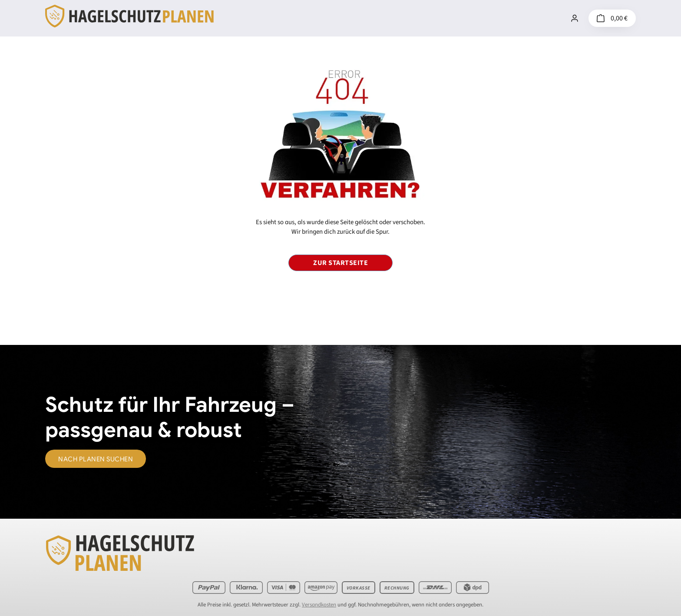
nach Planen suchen (96, 459)
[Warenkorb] (612, 18)
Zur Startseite (340, 263)
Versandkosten (319, 605)
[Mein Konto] (575, 18)
